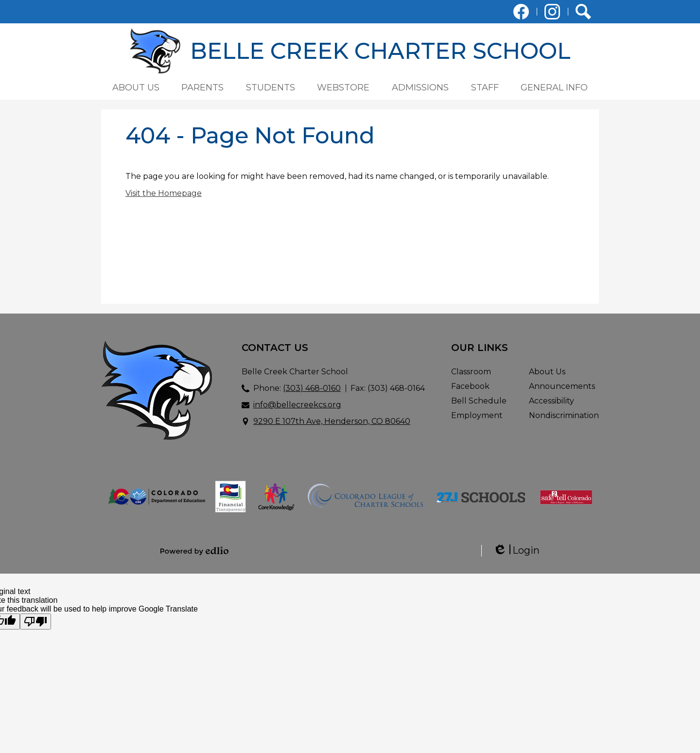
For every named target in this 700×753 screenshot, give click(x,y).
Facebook (521, 14)
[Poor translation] (35, 622)
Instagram (552, 14)
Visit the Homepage (164, 193)
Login (516, 551)
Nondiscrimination (564, 415)
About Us (547, 372)
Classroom (471, 372)
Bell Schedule (479, 401)
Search (583, 14)
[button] (136, 88)
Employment (477, 415)
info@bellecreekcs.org (297, 405)
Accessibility (551, 401)
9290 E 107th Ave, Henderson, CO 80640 (332, 421)
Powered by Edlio (194, 551)
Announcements (562, 386)
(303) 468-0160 (312, 388)
